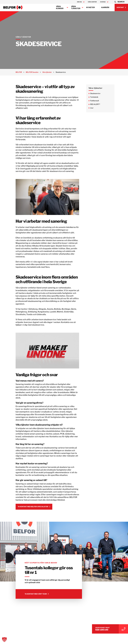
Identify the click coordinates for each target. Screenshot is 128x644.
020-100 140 (107, 629)
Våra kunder (60, 7)
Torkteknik (97, 97)
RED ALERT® (98, 104)
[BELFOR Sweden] (13, 7)
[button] (119, 2)
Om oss (79, 2)
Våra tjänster (76, 7)
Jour (95, 108)
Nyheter (90, 7)
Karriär (105, 7)
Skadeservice (98, 93)
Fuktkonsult (97, 101)
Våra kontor (92, 2)
